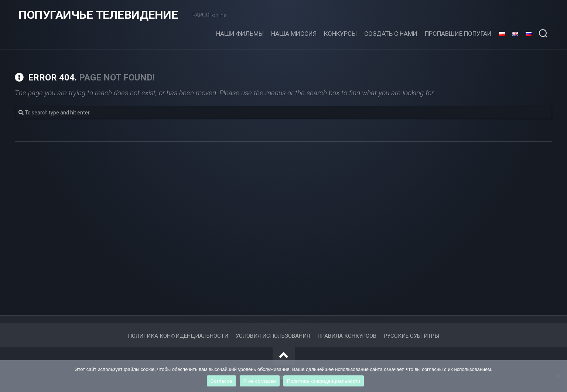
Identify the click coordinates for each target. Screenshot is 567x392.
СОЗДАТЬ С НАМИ (391, 34)
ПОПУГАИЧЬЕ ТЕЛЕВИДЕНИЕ (98, 15)
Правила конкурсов (347, 336)
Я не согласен (260, 381)
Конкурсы (340, 34)
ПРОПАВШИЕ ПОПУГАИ (458, 34)
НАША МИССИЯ (294, 34)
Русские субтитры (411, 336)
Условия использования (273, 336)
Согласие (221, 381)
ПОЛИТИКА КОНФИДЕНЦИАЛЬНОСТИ (178, 336)
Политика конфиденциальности (324, 381)
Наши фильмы (240, 34)
